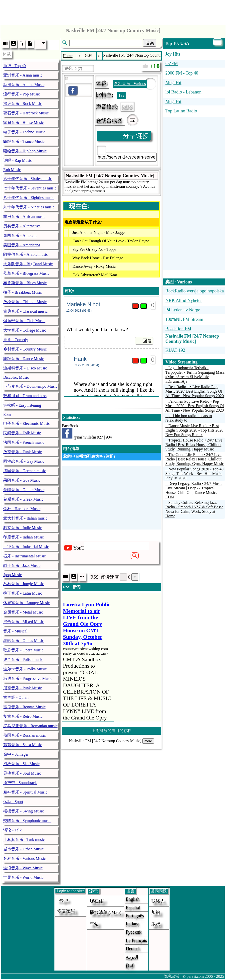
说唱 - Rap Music (18, 160)
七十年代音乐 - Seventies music (30, 188)
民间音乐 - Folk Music (22, 433)
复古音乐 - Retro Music (23, 716)
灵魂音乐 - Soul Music (22, 773)
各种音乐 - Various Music (24, 858)
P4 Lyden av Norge (183, 310)
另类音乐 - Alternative (22, 226)
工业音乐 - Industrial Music (26, 547)
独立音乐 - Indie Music (22, 528)
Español (133, 907)
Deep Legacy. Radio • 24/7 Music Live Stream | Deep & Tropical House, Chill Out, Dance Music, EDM (194, 490)
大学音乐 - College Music (25, 330)
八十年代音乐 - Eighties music (29, 198)
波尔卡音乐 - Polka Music (25, 669)
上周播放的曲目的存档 (111, 731)
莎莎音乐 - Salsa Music (23, 745)
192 (121, 95)
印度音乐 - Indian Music (23, 537)
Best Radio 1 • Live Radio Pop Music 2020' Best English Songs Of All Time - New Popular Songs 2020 (195, 391)
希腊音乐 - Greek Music (23, 499)
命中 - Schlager (16, 754)
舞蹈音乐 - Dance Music (23, 359)
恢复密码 (66, 911)
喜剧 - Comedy (16, 340)
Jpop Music (12, 575)
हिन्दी (130, 966)
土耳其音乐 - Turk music (24, 840)
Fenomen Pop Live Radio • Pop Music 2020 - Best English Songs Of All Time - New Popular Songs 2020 (195, 406)
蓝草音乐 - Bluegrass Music (26, 273)
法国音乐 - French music (24, 442)
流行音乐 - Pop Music (21, 94)
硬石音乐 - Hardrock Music (26, 113)
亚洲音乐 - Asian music (23, 75)
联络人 (158, 901)
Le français (136, 940)
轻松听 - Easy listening (22, 405)
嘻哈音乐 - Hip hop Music (25, 151)
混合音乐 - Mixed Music (24, 622)
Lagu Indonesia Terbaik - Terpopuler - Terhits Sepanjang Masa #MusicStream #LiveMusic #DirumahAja (195, 375)
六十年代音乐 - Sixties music (28, 179)
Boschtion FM (178, 329)
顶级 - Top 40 (14, 66)
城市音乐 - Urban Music (23, 849)
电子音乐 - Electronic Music (27, 423)
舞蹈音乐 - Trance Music (24, 141)
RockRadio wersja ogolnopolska (195, 291)
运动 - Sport (13, 802)
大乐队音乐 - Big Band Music (28, 264)
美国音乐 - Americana (22, 245)
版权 (156, 924)
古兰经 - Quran (16, 697)
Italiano (133, 924)
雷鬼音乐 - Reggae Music (24, 707)
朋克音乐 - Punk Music (22, 688)
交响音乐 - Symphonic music (27, 821)
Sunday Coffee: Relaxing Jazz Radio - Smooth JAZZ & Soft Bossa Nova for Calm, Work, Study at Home (194, 509)
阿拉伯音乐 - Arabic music (26, 254)
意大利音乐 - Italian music (25, 518)
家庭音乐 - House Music (23, 123)
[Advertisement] (113, 11)
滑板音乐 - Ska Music (21, 764)
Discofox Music (16, 377)
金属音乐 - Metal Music (23, 612)
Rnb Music (12, 170)
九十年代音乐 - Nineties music (29, 207)
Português (135, 916)
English (133, 899)
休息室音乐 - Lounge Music (26, 603)
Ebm (7, 414)
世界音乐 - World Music (23, 877)
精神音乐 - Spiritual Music (25, 792)
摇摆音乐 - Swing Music (23, 811)
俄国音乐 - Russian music (24, 735)
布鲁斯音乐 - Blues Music (25, 283)
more (148, 741)
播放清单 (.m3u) (106, 912)
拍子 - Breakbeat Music (22, 292)
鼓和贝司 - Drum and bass (25, 396)
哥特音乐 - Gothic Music (24, 490)
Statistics (71, 417)
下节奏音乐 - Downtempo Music (30, 386)
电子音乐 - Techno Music (24, 132)
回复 (147, 341)
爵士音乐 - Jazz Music (22, 566)
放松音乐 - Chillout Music (25, 302)
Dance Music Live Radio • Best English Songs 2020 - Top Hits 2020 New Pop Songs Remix (194, 430)
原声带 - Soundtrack (20, 783)
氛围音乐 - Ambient (20, 235)
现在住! (97, 901)
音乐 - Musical (15, 631)
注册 (110, 456)
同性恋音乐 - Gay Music (24, 461)
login (63, 900)
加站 (156, 912)
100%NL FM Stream (184, 319)
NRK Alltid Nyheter (184, 300)
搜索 (150, 43)
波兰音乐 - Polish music (23, 660)
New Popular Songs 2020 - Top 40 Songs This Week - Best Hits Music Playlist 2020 (194, 474)
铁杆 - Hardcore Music (22, 509)
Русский (134, 932)
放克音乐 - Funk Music (22, 452)
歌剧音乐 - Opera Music (23, 650)
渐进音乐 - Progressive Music (28, 678)
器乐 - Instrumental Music (24, 556)
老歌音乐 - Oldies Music (24, 641)
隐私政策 (172, 976)
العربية (132, 957)
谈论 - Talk (12, 830)
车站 (94, 924)
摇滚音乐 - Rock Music (23, 104)
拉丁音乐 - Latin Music (23, 593)
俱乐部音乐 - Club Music (24, 321)
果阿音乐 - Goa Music (22, 480)
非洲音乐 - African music (24, 217)
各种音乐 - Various (130, 84)
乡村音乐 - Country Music (25, 349)
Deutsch (133, 949)
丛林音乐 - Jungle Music (24, 584)
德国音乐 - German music (25, 471)
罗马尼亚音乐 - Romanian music (30, 726)
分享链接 (136, 136)
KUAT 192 (175, 350)
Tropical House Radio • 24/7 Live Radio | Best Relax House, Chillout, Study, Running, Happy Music (194, 445)
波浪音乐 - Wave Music (23, 868)
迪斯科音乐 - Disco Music (25, 368)
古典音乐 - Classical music (25, 311)
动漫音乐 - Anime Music (24, 85)
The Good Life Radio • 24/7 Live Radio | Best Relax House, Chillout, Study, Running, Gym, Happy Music (195, 459)
